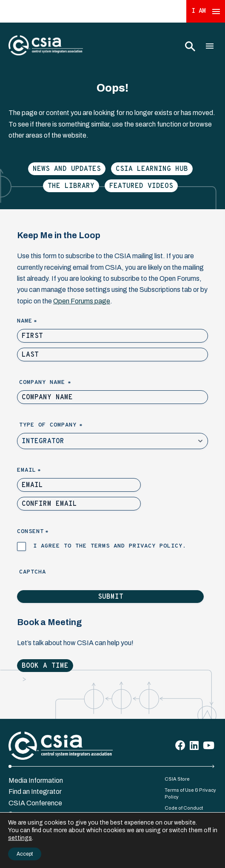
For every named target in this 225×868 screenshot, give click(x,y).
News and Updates (67, 169)
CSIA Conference (35, 803)
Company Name (60, 383)
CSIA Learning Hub (152, 169)
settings (20, 838)
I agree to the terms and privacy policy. (110, 546)
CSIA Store (177, 779)
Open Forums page (82, 301)
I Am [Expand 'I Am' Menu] (206, 11)
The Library (71, 186)
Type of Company (65, 425)
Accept (25, 854)
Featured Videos (141, 186)
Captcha (33, 572)
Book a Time (45, 666)
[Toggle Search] (190, 46)
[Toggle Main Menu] (210, 46)
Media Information (36, 780)
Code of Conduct (184, 808)
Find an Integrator (35, 792)
